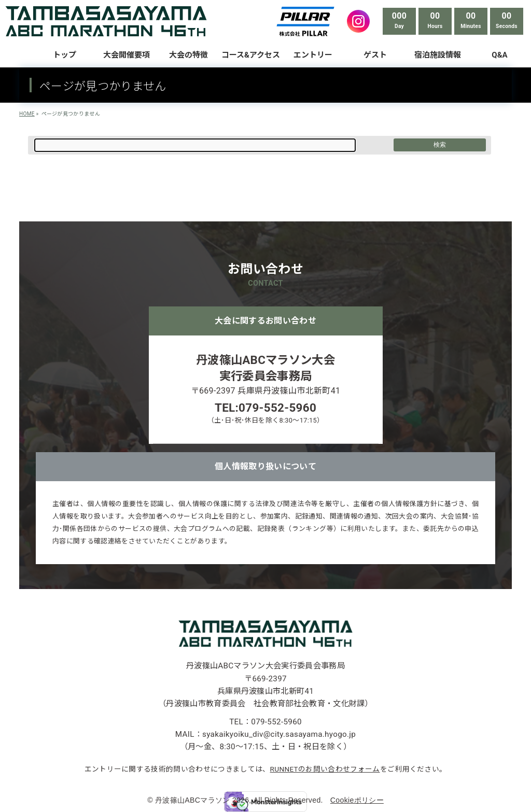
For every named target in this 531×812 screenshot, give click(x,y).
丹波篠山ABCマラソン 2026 (202, 800)
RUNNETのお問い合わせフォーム (325, 769)
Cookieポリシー (357, 800)
